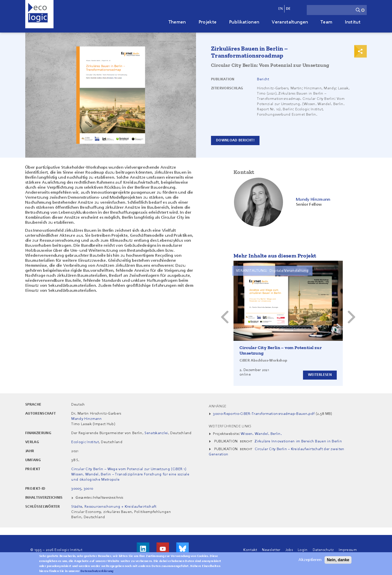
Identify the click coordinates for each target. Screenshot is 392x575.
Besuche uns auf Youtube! (163, 549)
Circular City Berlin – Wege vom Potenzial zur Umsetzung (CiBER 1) (129, 469)
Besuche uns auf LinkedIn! (143, 549)
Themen (177, 22)
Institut (353, 22)
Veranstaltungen (290, 22)
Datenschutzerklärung (97, 571)
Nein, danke (338, 560)
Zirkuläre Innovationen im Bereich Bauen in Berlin (298, 441)
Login (303, 550)
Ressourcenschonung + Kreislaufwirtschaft (120, 507)
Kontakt (250, 550)
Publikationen (244, 22)
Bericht (263, 79)
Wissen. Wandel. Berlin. (261, 434)
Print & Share (360, 51)
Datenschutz (323, 550)
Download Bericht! (236, 140)
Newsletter (271, 550)
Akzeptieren (310, 560)
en (281, 9)
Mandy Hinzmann (86, 419)
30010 (88, 489)
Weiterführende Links (230, 426)
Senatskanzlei (156, 433)
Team (326, 22)
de (288, 9)
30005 (76, 489)
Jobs (289, 550)
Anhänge (217, 406)
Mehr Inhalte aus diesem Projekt (275, 256)
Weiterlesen (319, 375)
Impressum (348, 550)
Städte (77, 507)
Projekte (208, 22)
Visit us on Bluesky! (182, 549)
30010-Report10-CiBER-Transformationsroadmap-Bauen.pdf (264, 414)
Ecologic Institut (85, 442)
